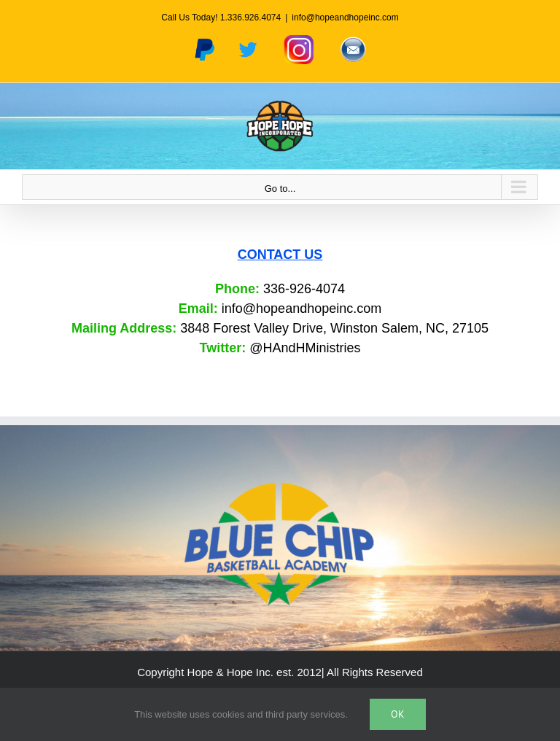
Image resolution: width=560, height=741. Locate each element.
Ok (398, 714)
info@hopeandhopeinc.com (345, 18)
